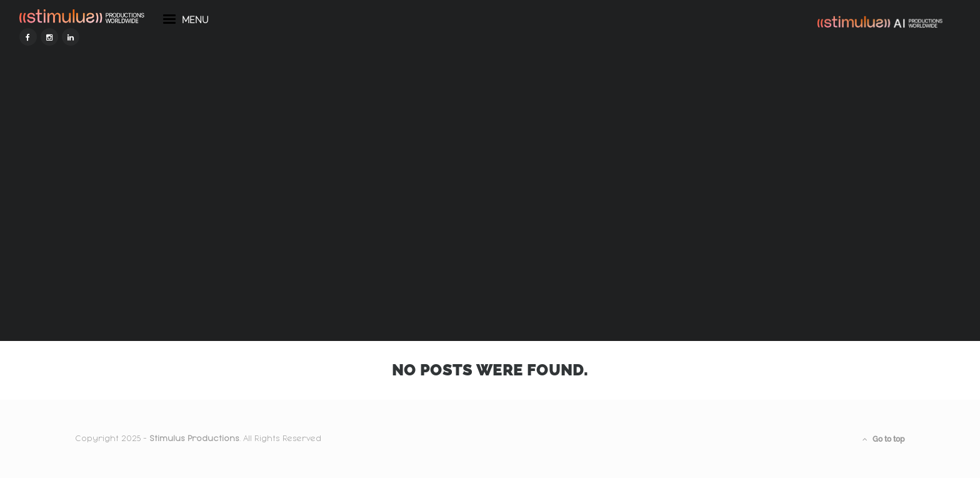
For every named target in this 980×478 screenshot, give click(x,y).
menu (242, 48)
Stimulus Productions (194, 439)
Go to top (884, 439)
